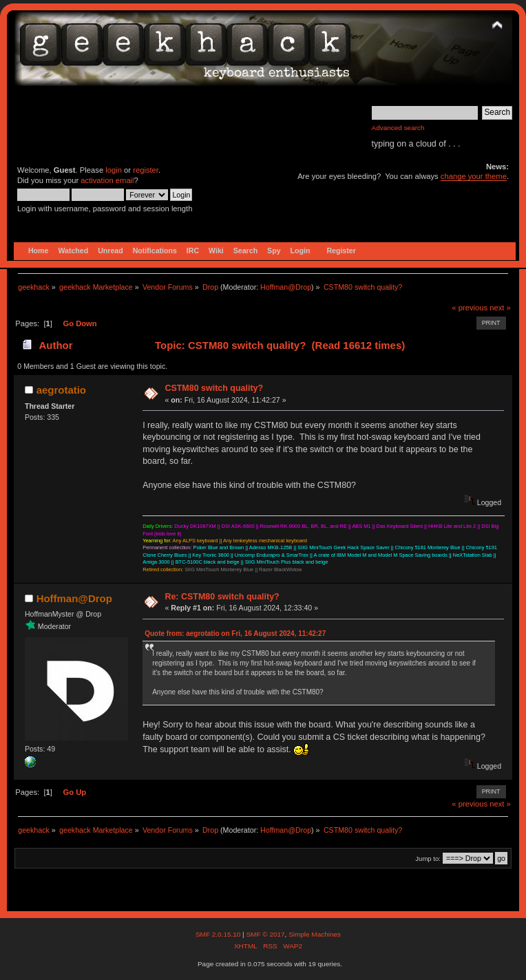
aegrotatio (61, 390)
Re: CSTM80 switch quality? (222, 597)
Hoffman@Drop (286, 287)
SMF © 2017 (265, 934)
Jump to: (428, 859)
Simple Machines (315, 934)
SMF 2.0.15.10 (219, 934)
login (114, 170)
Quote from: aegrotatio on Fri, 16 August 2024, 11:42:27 (235, 633)
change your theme (474, 176)
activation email (107, 180)
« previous (470, 308)
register (146, 170)
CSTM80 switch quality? (214, 388)
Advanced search (398, 128)
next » (500, 308)
